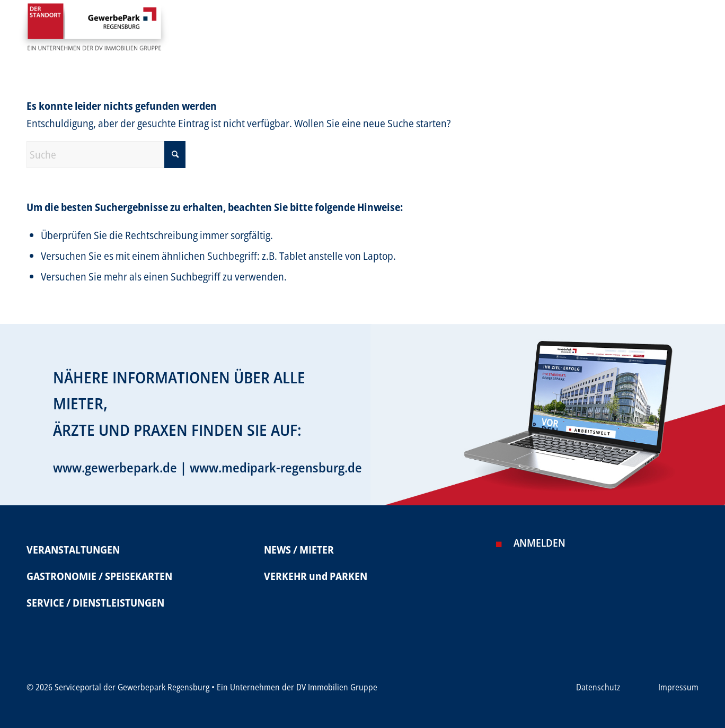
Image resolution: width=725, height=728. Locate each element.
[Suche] (106, 155)
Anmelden (540, 543)
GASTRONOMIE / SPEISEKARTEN (99, 576)
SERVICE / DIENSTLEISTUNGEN (95, 603)
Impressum (678, 687)
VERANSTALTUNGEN (73, 550)
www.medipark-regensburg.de (276, 467)
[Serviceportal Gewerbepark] (94, 31)
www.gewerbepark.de (115, 467)
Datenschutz (598, 687)
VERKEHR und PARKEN (316, 576)
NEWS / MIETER (299, 550)
